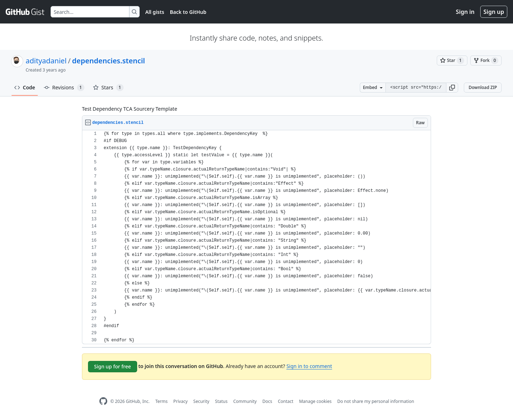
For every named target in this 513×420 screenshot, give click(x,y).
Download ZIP (483, 87)
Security (201, 401)
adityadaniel (46, 61)
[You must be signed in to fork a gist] (486, 61)
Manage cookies (315, 401)
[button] (452, 88)
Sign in (465, 12)
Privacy (181, 401)
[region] (256, 237)
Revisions (64, 88)
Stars (108, 88)
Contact (286, 401)
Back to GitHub (188, 12)
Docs (267, 401)
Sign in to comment (309, 366)
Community (245, 401)
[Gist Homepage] (25, 12)
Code (25, 87)
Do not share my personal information (376, 401)
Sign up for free (113, 366)
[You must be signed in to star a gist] (452, 61)
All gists (155, 12)
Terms (162, 401)
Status (221, 401)
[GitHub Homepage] (103, 401)
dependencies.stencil (108, 61)
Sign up (494, 12)
